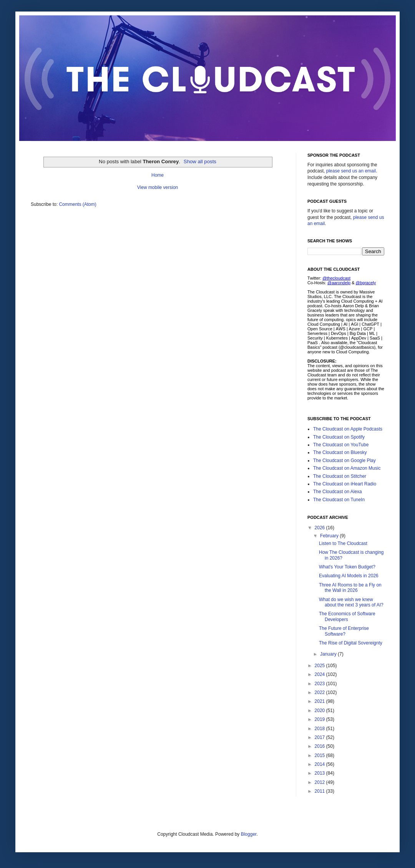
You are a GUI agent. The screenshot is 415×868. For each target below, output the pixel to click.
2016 (320, 746)
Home (158, 175)
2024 (320, 674)
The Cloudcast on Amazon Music (347, 468)
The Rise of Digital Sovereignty (351, 643)
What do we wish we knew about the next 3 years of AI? (351, 602)
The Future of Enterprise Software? (344, 631)
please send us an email (351, 171)
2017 (320, 737)
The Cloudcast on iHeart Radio (345, 484)
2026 (320, 528)
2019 (320, 719)
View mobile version (158, 187)
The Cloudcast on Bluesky (340, 452)
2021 (320, 701)
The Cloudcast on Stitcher (340, 476)
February (330, 536)
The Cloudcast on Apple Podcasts (348, 429)
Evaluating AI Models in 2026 (349, 576)
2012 (320, 782)
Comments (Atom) (77, 204)
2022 (320, 692)
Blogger (249, 834)
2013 (320, 773)
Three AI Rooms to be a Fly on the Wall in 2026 (350, 588)
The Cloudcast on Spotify (339, 437)
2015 (320, 755)
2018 (320, 729)
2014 (320, 764)
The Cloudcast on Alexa (338, 492)
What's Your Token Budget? (347, 567)
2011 (320, 791)
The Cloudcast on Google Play (344, 461)
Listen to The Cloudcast (343, 543)
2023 (320, 684)
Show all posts (200, 162)
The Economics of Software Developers (347, 616)
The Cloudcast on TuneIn (339, 500)
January (329, 654)
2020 (320, 711)
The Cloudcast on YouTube (341, 445)
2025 (320, 666)
